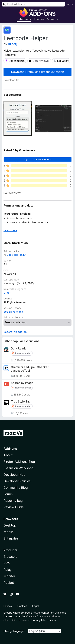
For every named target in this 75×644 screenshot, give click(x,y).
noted (36, 613)
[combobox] (33, 4)
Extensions (24, 19)
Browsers (10, 557)
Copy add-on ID (15, 255)
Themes (39, 19)
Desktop (10, 525)
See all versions (13, 312)
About (8, 455)
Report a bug (13, 501)
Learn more (10, 230)
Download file (12, 80)
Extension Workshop (18, 468)
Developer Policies (17, 481)
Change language (14, 631)
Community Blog (16, 488)
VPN (7, 563)
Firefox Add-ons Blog (19, 462)
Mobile (9, 532)
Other (7, 293)
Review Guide (14, 507)
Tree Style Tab (21, 402)
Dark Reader (19, 349)
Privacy (8, 606)
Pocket (9, 583)
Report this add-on (15, 332)
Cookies (22, 606)
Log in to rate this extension (38, 159)
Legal (35, 606)
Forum (8, 494)
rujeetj (13, 44)
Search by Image (22, 383)
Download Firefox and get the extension (37, 72)
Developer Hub (14, 475)
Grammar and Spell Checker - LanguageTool (31, 369)
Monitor (9, 576)
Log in (69, 4)
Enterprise (11, 538)
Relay (8, 570)
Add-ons (10, 449)
